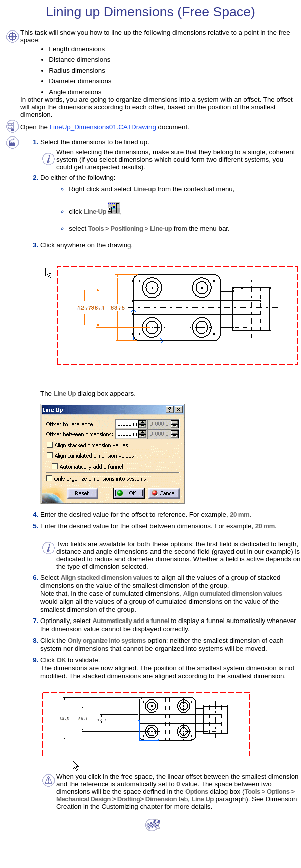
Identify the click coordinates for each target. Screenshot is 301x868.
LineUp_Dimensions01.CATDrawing (103, 127)
